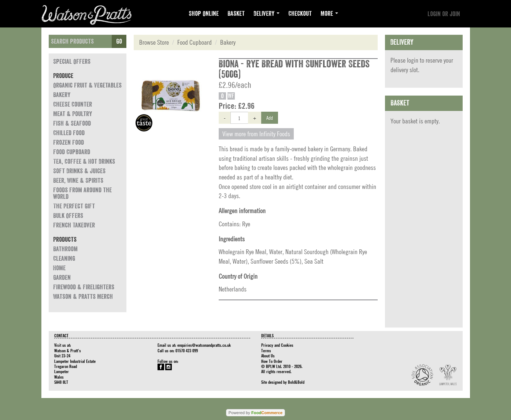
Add (270, 118)
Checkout (300, 14)
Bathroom (65, 249)
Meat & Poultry (73, 114)
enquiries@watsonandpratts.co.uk (204, 345)
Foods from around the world (82, 193)
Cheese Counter (73, 104)
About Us (268, 356)
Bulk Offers (68, 216)
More (329, 14)
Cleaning (64, 259)
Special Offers (72, 62)
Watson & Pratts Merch (83, 297)
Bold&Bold (296, 382)
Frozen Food (68, 142)
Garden (62, 278)
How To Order (272, 361)
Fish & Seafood (72, 123)
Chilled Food (69, 133)
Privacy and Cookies (277, 345)
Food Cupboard (72, 152)
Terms (266, 350)
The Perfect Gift (74, 206)
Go (119, 41)
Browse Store (154, 42)
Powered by (255, 413)
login (413, 60)
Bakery (62, 95)
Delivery (266, 14)
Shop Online (204, 14)
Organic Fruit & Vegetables (87, 85)
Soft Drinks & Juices (79, 171)
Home (59, 268)
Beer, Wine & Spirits (78, 181)
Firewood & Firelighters (84, 287)
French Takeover (74, 225)
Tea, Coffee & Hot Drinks (84, 161)
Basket (236, 14)
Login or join (444, 14)
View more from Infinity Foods (256, 134)
